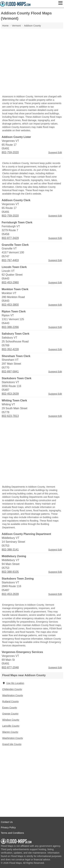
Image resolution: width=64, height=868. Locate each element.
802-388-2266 (10, 327)
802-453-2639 (10, 394)
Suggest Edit (55, 152)
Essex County (10, 708)
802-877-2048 (10, 667)
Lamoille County (11, 726)
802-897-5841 (10, 372)
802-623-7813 (10, 416)
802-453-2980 (10, 282)
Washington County (13, 695)
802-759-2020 (10, 152)
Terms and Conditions (12, 833)
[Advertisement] (32, 62)
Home (5, 26)
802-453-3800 (10, 305)
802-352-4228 (10, 349)
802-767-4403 (10, 260)
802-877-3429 (10, 238)
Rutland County (10, 701)
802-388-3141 (10, 550)
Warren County (10, 732)
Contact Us (7, 822)
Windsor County (11, 720)
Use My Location (13, 683)
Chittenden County (12, 689)
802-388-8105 (10, 572)
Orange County (10, 714)
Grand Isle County (12, 744)
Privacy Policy (8, 827)
